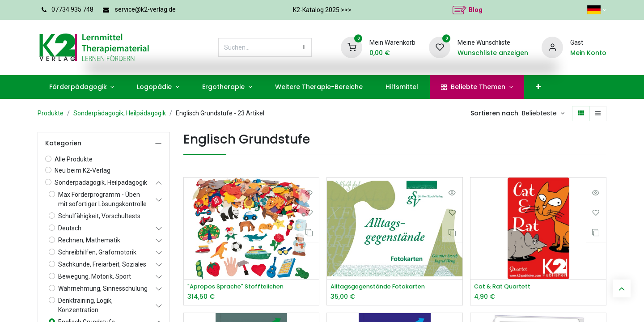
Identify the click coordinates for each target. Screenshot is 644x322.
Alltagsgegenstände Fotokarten (383, 287)
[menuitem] (82, 87)
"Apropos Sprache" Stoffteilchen (240, 287)
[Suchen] (304, 47)
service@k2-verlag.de (145, 9)
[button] (543, 114)
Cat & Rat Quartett (505, 287)
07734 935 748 (72, 9)
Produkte (51, 113)
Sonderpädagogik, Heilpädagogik (120, 113)
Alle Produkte (74, 159)
